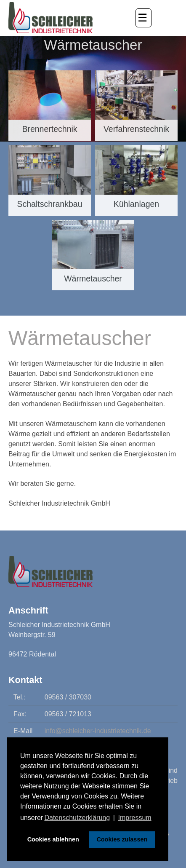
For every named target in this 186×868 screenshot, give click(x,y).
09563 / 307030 (68, 697)
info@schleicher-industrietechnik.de (98, 731)
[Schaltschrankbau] (50, 180)
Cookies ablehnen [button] (53, 839)
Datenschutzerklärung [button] (77, 818)
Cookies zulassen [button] (122, 839)
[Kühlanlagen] (136, 180)
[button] (143, 18)
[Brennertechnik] (50, 106)
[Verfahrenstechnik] (136, 106)
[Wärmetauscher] (93, 255)
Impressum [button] (135, 818)
